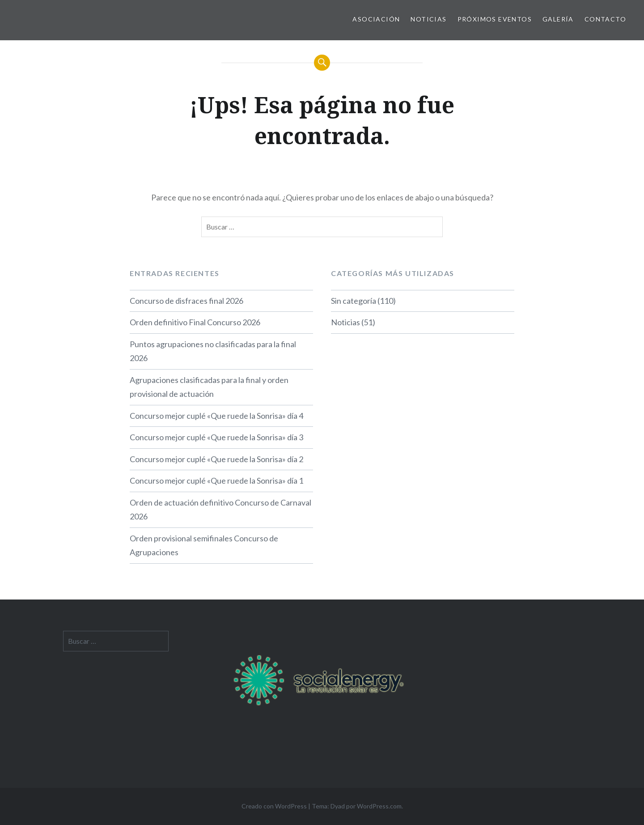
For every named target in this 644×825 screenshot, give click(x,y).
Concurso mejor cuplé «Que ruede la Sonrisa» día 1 (216, 481)
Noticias (428, 19)
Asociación (376, 19)
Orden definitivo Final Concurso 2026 (195, 322)
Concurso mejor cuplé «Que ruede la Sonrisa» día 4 (216, 416)
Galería (558, 19)
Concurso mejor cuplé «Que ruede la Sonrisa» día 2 (216, 459)
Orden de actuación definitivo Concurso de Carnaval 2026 (220, 510)
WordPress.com (379, 806)
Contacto (605, 19)
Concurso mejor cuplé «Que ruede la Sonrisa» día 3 (216, 437)
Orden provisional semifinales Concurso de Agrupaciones (204, 545)
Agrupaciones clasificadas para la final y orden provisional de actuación (209, 387)
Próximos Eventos (495, 19)
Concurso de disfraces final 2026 (186, 301)
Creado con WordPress (274, 806)
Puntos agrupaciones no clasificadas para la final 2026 (213, 351)
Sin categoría (354, 301)
